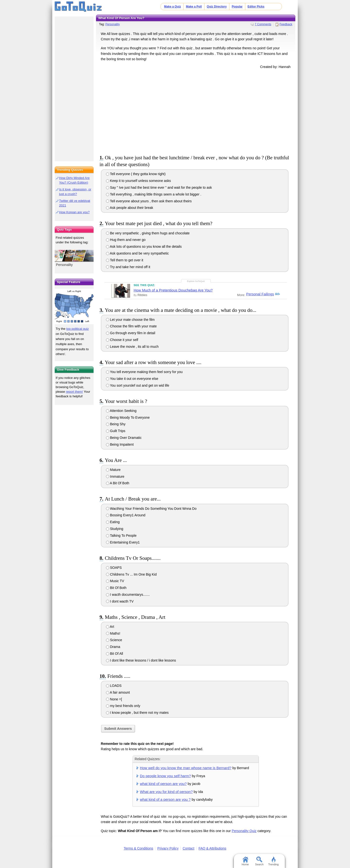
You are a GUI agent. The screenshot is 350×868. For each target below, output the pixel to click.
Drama (113, 647)
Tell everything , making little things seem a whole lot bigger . (154, 194)
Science (114, 640)
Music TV (115, 581)
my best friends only (123, 706)
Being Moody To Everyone (128, 417)
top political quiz (78, 329)
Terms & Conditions (138, 848)
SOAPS (114, 568)
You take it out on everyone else (132, 379)
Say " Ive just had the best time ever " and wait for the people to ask (159, 187)
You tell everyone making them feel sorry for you (144, 372)
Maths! (113, 633)
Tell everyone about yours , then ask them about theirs (149, 201)
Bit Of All (115, 654)
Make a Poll (194, 7)
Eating (113, 522)
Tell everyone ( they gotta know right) (136, 174)
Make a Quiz (172, 7)
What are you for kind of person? (166, 792)
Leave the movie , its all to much (132, 347)
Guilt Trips (116, 431)
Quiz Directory (217, 7)
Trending (273, 861)
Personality (112, 24)
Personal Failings (259, 294)
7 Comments (263, 24)
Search (259, 861)
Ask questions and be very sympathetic (137, 253)
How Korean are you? (74, 212)
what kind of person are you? (163, 784)
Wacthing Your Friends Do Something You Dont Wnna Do (151, 509)
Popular (237, 7)
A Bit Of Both (118, 483)
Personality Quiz (244, 831)
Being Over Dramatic (124, 438)
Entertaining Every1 (123, 542)
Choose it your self (122, 340)
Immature (115, 477)
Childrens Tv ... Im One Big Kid (131, 574)
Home (245, 861)
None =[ (114, 699)
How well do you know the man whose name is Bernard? (186, 768)
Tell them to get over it (125, 260)
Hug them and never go (126, 240)
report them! (74, 392)
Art (110, 627)
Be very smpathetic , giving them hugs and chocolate (148, 233)
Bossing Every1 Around (126, 515)
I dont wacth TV (120, 601)
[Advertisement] (196, 111)
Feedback (286, 24)
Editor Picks (256, 7)
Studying (115, 529)
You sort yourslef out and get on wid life (138, 385)
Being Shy (116, 424)
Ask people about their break (130, 208)
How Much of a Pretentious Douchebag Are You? (173, 290)
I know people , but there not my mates (137, 713)
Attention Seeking (121, 411)
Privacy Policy (168, 848)
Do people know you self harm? (166, 776)
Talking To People (121, 536)
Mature (113, 470)
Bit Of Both (116, 588)
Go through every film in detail (131, 333)
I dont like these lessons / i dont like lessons (141, 660)
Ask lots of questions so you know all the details (144, 247)
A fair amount (118, 692)
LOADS (114, 686)
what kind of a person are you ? (165, 799)
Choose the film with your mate (131, 326)
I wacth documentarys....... (128, 595)
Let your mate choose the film (130, 320)
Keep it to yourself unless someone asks (138, 181)
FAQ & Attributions (212, 848)
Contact (188, 848)
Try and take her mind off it (128, 267)
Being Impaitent (120, 444)
